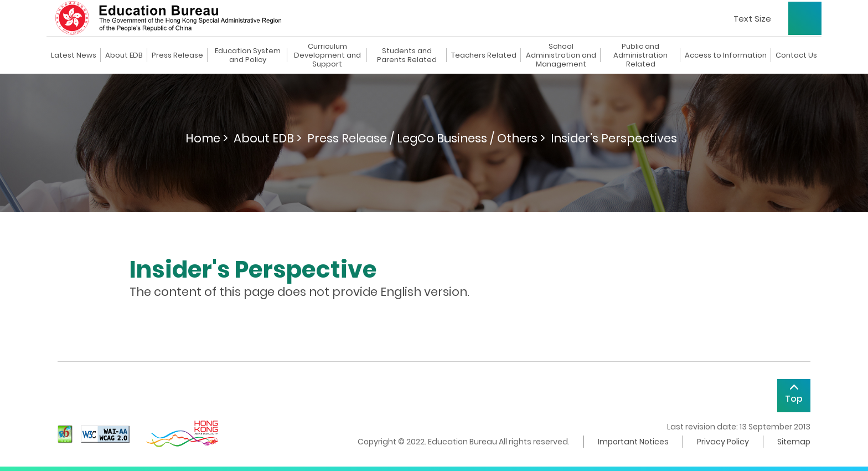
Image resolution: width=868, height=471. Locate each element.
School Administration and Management (561, 55)
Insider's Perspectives (614, 138)
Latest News (74, 55)
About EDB (124, 55)
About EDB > (268, 138)
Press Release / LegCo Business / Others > (426, 138)
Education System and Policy (248, 55)
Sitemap (794, 442)
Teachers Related (484, 55)
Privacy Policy (723, 442)
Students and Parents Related (407, 55)
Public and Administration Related (640, 55)
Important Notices (633, 442)
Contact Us (796, 55)
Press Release (177, 55)
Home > (207, 138)
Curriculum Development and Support (327, 55)
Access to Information (726, 55)
